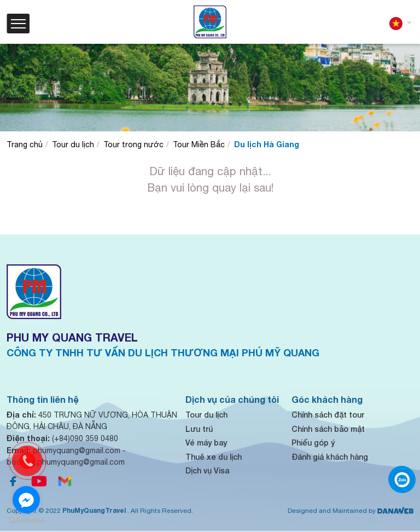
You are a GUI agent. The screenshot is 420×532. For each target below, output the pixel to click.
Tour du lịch (73, 144)
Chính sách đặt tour (328, 415)
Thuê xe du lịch (214, 457)
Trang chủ (25, 144)
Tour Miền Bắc (199, 144)
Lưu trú (199, 429)
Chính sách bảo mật (328, 429)
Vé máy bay (206, 443)
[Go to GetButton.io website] (26, 521)
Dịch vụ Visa (207, 470)
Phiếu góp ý (313, 443)
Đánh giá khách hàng (330, 457)
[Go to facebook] (26, 500)
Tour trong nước (133, 144)
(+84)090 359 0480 (62, 438)
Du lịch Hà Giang (267, 144)
